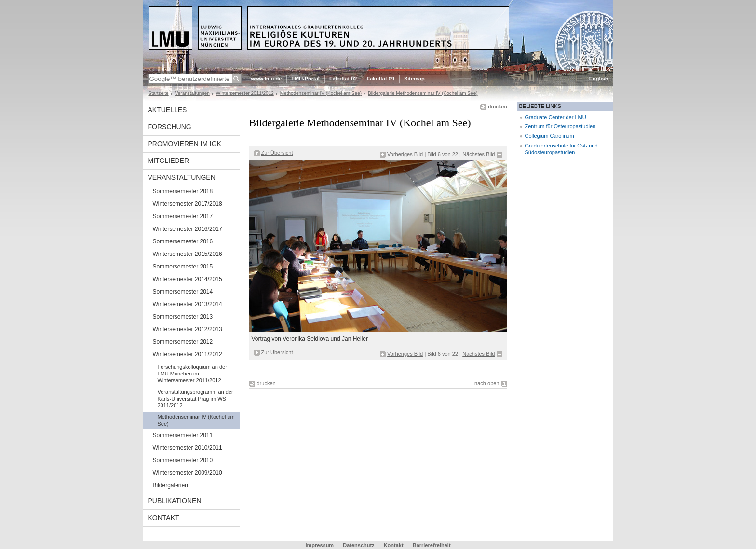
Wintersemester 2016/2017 (188, 229)
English (599, 79)
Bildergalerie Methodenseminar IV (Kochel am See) (423, 93)
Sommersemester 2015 (183, 267)
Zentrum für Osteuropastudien (560, 126)
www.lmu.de (267, 79)
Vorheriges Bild (405, 154)
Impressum (319, 545)
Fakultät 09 (380, 79)
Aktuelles (168, 110)
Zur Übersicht (277, 153)
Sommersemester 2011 (183, 435)
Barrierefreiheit (432, 545)
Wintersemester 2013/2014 (188, 304)
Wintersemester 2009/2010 (188, 473)
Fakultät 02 (343, 79)
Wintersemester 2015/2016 (188, 254)
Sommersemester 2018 (183, 191)
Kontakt (164, 518)
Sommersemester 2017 (183, 216)
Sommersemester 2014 (183, 292)
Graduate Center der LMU (556, 117)
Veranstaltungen (192, 93)
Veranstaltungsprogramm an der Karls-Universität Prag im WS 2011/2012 (196, 399)
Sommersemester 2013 (183, 317)
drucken (497, 107)
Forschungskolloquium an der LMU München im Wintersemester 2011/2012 (192, 374)
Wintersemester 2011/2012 (245, 93)
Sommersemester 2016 (183, 241)
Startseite (159, 93)
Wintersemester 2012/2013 (188, 329)
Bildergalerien (170, 485)
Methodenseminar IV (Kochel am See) (321, 93)
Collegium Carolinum (550, 136)
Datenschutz (358, 545)
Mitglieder (169, 161)
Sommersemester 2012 (183, 342)
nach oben (487, 383)
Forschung (170, 127)
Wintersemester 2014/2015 (188, 279)
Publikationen (175, 501)
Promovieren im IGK (185, 144)
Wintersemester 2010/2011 (188, 448)
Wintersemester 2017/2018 (188, 204)
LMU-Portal (305, 79)
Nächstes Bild (479, 154)
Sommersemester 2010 (183, 460)
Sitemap (414, 79)
